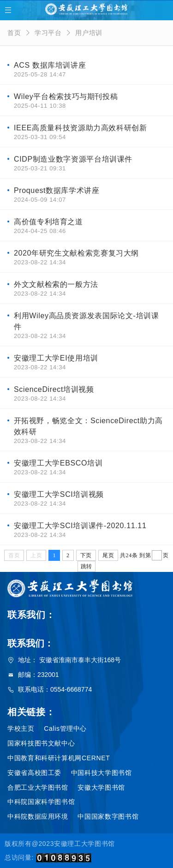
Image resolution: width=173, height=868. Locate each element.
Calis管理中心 (65, 728)
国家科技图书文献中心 (41, 743)
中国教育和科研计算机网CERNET (59, 758)
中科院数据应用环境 (38, 816)
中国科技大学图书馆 (101, 773)
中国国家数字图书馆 (108, 816)
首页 (14, 33)
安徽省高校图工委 (34, 773)
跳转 (86, 566)
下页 (86, 555)
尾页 (108, 555)
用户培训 (89, 33)
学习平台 (48, 33)
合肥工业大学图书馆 (38, 787)
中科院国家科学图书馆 (41, 802)
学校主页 (21, 728)
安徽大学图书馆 (101, 787)
